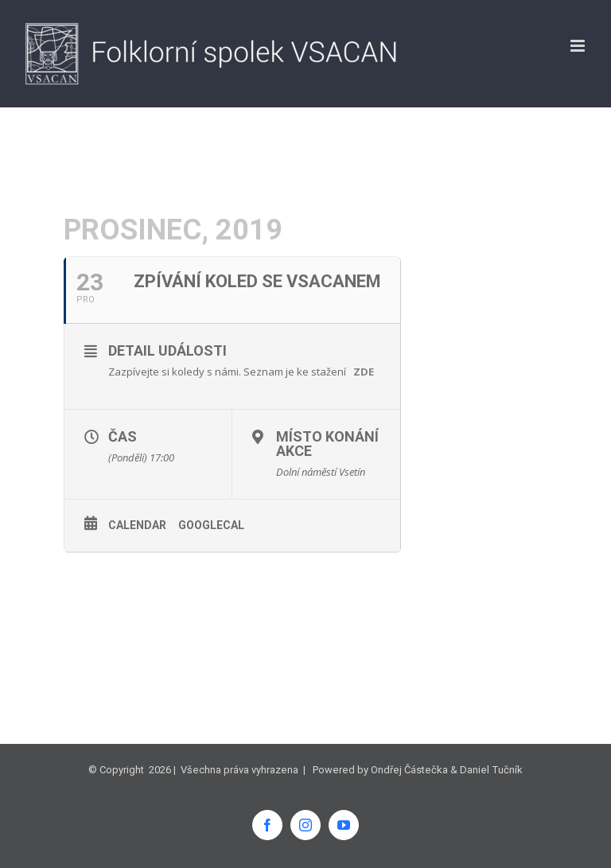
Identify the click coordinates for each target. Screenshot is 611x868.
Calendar (137, 525)
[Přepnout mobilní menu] (579, 46)
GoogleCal (211, 525)
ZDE (364, 372)
